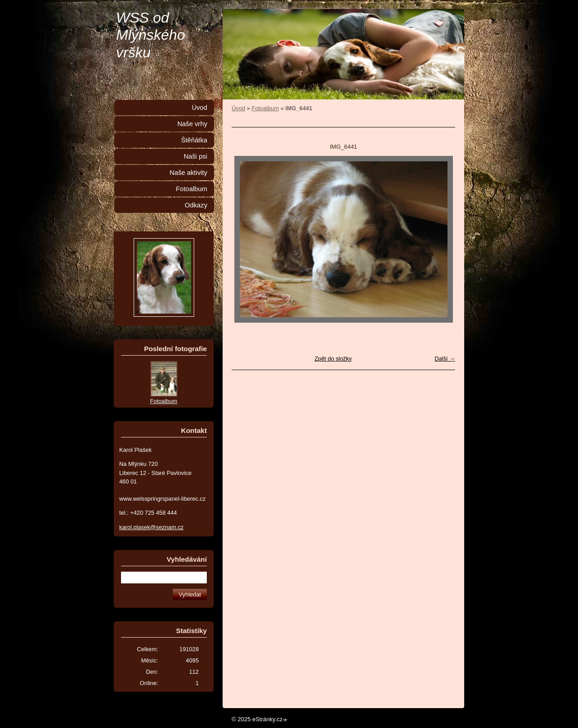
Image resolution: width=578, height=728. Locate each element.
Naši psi (196, 156)
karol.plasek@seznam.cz (151, 527)
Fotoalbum (265, 108)
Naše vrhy (192, 124)
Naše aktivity (189, 173)
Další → (445, 359)
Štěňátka (194, 140)
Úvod (238, 108)
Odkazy (196, 205)
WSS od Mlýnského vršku (151, 35)
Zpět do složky (333, 359)
